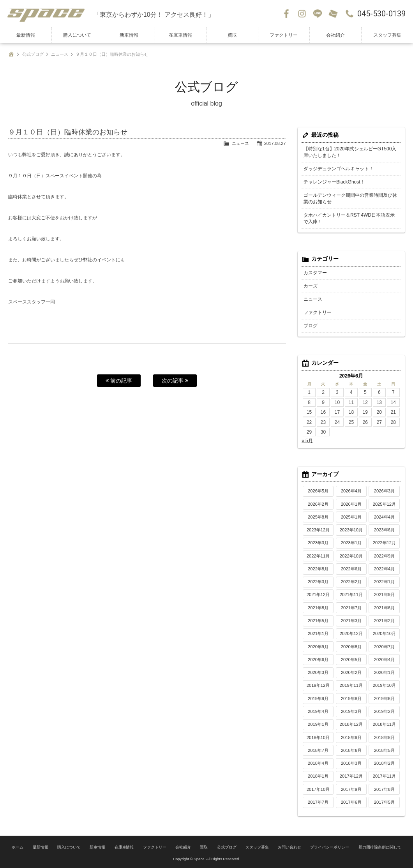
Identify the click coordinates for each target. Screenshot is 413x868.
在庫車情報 (180, 35)
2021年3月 (351, 621)
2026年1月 (351, 504)
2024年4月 (384, 517)
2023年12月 (318, 530)
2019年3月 (351, 711)
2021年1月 (318, 633)
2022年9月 (384, 556)
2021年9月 (384, 595)
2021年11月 (351, 595)
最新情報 (26, 35)
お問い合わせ (333, 14)
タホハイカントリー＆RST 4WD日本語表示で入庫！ (349, 218)
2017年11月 (384, 776)
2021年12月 (318, 595)
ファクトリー (284, 35)
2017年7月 (318, 802)
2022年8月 (318, 569)
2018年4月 (318, 763)
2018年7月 (318, 750)
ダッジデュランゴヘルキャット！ (339, 169)
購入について (77, 35)
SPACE (47, 14)
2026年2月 (318, 504)
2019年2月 (384, 711)
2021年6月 (384, 608)
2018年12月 (351, 724)
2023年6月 (384, 530)
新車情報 (129, 35)
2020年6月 (318, 660)
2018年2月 (384, 763)
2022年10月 (351, 556)
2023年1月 (351, 543)
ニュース (60, 54)
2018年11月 (384, 724)
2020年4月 (384, 660)
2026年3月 (384, 491)
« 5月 (307, 441)
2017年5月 (384, 802)
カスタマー (315, 273)
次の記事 (175, 381)
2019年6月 (384, 699)
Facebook (286, 14)
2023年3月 (318, 543)
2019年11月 (351, 685)
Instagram (302, 14)
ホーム (18, 847)
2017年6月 (351, 802)
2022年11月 (318, 556)
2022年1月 (384, 582)
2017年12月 (351, 776)
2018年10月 (318, 737)
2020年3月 (318, 672)
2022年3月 (318, 582)
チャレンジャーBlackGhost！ (334, 182)
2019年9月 (318, 699)
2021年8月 (318, 608)
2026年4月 (351, 491)
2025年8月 (318, 517)
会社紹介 (335, 35)
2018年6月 (351, 750)
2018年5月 (384, 750)
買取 (232, 35)
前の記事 (119, 381)
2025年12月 (384, 504)
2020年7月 (384, 647)
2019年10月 (384, 685)
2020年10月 (384, 633)
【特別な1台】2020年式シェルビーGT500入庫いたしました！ (350, 152)
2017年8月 (384, 789)
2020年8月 (351, 647)
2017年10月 (318, 789)
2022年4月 (384, 569)
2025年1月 (351, 517)
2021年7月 (351, 608)
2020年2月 (351, 672)
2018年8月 (384, 737)
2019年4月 (318, 711)
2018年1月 (318, 776)
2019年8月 (351, 699)
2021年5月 (318, 621)
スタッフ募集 (387, 35)
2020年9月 (318, 647)
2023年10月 (351, 530)
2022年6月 (351, 569)
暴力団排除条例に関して (380, 847)
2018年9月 (351, 737)
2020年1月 (384, 672)
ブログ (311, 326)
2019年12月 (318, 685)
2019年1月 (318, 724)
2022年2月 (351, 582)
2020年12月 (351, 633)
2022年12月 (384, 543)
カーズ (311, 286)
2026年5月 (318, 491)
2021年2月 (384, 621)
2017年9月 (351, 789)
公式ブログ (33, 54)
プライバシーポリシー (330, 847)
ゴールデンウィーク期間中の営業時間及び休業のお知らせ (350, 198)
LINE (318, 14)
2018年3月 (351, 763)
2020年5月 (351, 660)
